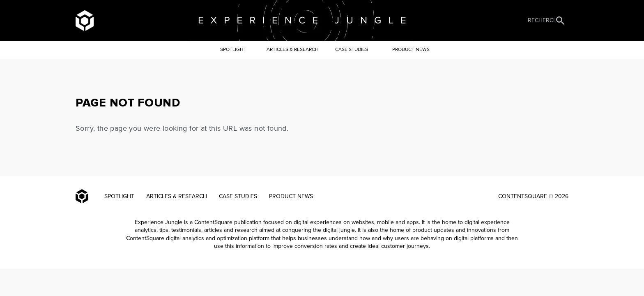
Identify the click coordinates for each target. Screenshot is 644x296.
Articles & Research (293, 50)
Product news (411, 50)
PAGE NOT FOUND (128, 103)
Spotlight (233, 50)
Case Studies (352, 50)
